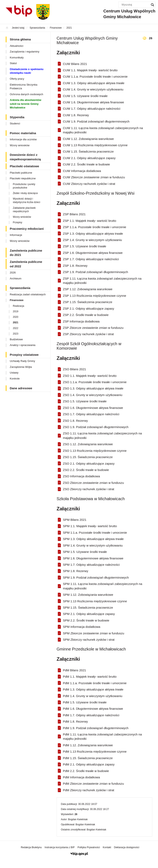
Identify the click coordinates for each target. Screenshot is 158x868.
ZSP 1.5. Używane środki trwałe (84, 246)
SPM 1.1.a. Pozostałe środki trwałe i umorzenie (95, 533)
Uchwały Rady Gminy (22, 361)
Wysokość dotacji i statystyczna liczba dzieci (26, 200)
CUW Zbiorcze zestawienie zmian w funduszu (94, 177)
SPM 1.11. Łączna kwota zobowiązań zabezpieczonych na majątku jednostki (103, 586)
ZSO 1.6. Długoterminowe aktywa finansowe (93, 408)
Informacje (16, 235)
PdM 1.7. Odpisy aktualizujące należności (91, 715)
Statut (13, 63)
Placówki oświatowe (24, 166)
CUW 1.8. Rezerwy (76, 115)
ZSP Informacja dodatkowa (81, 321)
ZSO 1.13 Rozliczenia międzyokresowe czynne (95, 451)
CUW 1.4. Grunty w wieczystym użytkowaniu (93, 89)
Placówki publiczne (21, 173)
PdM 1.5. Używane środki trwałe (85, 702)
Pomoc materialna (23, 133)
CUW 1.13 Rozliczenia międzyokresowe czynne (95, 145)
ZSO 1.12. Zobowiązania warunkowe (88, 444)
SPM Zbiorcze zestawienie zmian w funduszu (94, 633)
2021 (16, 322)
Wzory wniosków (20, 145)
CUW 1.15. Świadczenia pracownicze (88, 151)
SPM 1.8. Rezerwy (76, 571)
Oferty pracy (17, 79)
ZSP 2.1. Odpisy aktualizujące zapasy (89, 308)
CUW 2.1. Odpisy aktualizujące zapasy (89, 158)
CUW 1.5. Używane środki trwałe (85, 96)
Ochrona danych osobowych (26, 94)
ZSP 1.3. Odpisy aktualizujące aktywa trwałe (93, 234)
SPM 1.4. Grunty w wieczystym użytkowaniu (93, 545)
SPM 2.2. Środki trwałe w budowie (86, 620)
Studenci (15, 123)
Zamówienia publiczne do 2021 (26, 253)
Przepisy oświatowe (24, 355)
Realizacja (18, 306)
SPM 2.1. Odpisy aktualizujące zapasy (89, 614)
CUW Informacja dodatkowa (82, 171)
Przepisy (18, 222)
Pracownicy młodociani (27, 229)
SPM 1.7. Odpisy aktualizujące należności (91, 565)
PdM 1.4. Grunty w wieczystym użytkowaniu (93, 696)
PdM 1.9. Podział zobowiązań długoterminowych (96, 728)
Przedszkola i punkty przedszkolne (24, 186)
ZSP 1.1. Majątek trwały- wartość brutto (89, 221)
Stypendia (17, 117)
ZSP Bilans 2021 (74, 214)
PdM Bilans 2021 (74, 670)
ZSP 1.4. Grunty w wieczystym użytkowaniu (92, 240)
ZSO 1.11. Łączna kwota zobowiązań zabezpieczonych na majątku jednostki (102, 435)
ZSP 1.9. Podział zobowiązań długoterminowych (95, 272)
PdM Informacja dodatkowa (81, 777)
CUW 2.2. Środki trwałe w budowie (86, 164)
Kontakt (107, 847)
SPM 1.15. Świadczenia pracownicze (88, 607)
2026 (13, 273)
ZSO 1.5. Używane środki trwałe (85, 401)
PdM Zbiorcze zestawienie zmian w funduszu (93, 784)
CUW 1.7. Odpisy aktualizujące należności (92, 109)
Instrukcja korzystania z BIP (60, 847)
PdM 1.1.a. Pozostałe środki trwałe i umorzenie (95, 683)
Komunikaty (17, 57)
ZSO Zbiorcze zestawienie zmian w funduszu (93, 483)
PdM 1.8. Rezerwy (75, 721)
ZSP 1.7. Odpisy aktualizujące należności (91, 259)
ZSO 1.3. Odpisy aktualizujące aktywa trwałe (93, 388)
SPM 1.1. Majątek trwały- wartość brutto (90, 526)
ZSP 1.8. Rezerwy (75, 266)
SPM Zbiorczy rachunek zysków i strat (89, 640)
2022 (16, 328)
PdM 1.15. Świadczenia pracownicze (88, 758)
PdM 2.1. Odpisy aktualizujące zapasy (89, 764)
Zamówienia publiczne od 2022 (26, 264)
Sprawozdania (20, 288)
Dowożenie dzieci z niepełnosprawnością (25, 157)
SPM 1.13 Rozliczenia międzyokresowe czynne (95, 601)
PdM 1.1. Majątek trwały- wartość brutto (90, 677)
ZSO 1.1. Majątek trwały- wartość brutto (90, 376)
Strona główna (20, 39)
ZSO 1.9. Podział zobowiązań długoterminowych (96, 427)
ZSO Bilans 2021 (74, 369)
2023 (16, 334)
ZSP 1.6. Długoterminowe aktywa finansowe (93, 253)
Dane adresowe (21, 388)
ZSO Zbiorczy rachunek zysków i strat (89, 489)
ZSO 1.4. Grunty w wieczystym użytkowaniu (93, 395)
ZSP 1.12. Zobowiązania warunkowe (88, 289)
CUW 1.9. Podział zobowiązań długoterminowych (96, 121)
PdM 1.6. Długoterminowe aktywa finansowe (93, 709)
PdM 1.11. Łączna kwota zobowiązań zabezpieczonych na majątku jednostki (102, 736)
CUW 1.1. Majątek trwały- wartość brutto (90, 70)
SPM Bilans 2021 (75, 520)
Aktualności (16, 46)
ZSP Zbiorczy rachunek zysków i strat (88, 334)
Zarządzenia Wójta (21, 367)
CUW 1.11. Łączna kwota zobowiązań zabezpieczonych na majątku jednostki (103, 130)
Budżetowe (16, 339)
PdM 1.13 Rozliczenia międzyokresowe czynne (95, 751)
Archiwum (16, 278)
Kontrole (15, 379)
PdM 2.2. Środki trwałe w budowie (86, 771)
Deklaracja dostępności (127, 847)
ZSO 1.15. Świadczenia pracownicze (88, 457)
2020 (16, 317)
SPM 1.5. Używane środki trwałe (85, 552)
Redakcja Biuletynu (31, 847)
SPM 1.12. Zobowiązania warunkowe (88, 595)
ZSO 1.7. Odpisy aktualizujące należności (91, 414)
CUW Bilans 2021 (75, 64)
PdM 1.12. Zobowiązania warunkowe (88, 745)
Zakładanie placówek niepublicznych (24, 210)
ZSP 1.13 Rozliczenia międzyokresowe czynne (95, 296)
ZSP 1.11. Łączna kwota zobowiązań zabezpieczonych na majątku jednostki (102, 281)
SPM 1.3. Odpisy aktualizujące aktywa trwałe (93, 539)
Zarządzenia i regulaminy (25, 52)
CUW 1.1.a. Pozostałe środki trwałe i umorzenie (95, 76)
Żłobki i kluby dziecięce (25, 193)
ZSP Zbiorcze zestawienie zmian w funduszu (93, 328)
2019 (16, 311)
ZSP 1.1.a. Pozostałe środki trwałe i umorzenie (95, 227)
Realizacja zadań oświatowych (28, 294)
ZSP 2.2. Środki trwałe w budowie (86, 315)
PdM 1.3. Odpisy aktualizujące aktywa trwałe (93, 689)
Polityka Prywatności (89, 847)
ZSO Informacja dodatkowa (81, 476)
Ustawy (14, 373)
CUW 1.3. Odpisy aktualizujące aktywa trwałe (94, 83)
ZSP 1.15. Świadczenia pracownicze (88, 302)
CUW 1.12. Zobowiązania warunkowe (88, 139)
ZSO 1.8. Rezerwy (75, 421)
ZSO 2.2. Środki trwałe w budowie (86, 470)
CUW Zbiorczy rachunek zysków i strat (89, 184)
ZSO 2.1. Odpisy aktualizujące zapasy (89, 464)
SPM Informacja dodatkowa (82, 627)
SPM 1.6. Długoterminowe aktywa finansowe (93, 558)
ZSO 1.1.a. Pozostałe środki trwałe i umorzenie (95, 382)
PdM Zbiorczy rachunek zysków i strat (89, 790)
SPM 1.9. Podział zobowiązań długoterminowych (96, 577)
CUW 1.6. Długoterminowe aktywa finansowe (93, 102)
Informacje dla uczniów (23, 139)
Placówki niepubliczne (23, 178)
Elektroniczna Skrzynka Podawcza (24, 87)
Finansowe (17, 300)
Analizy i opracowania (23, 345)
